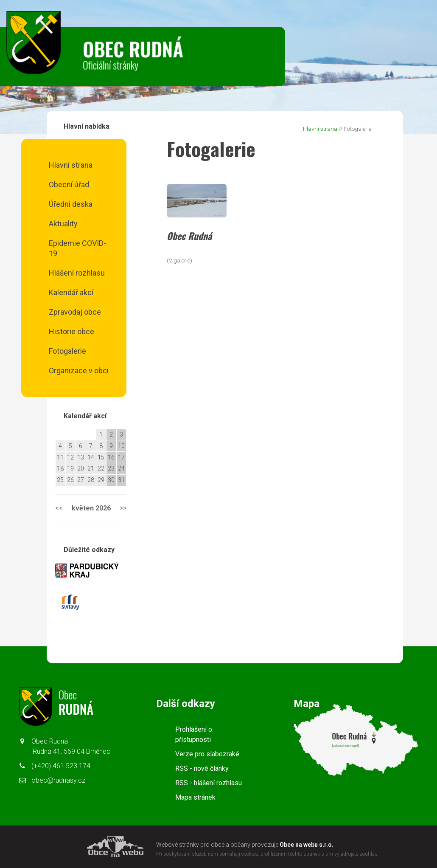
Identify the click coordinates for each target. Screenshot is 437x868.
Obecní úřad (69, 185)
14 (91, 457)
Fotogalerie (67, 351)
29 (101, 480)
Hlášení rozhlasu (77, 273)
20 (81, 468)
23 (111, 468)
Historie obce (71, 331)
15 (101, 457)
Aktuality (63, 224)
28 (91, 480)
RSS (202, 768)
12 (70, 457)
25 (60, 480)
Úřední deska (71, 204)
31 (121, 480)
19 (70, 468)
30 (111, 480)
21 (91, 468)
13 (81, 457)
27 (81, 480)
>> (123, 508)
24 (121, 468)
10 (121, 446)
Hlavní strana (71, 165)
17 (121, 457)
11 (60, 457)
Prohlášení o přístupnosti (194, 734)
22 (101, 468)
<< (59, 508)
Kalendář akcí (71, 292)
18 (60, 468)
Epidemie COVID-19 (77, 248)
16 (111, 457)
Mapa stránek (195, 797)
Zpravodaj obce (75, 312)
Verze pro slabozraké (207, 754)
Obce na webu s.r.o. (307, 845)
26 (70, 480)
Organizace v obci (79, 371)
